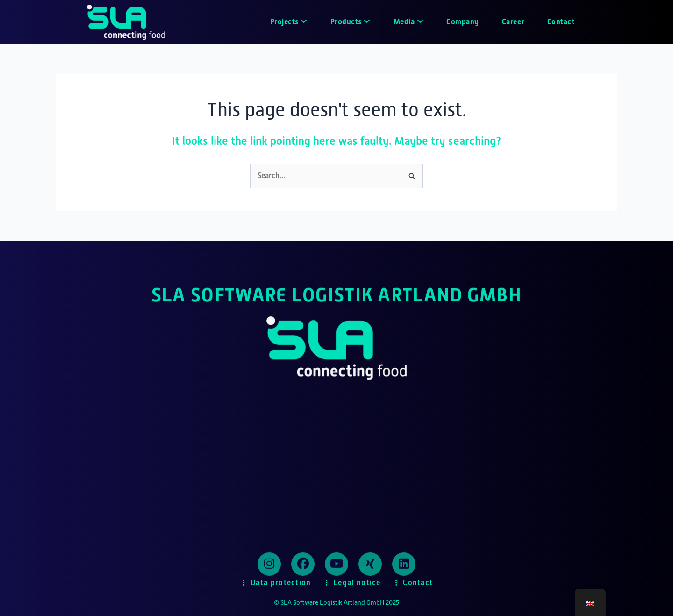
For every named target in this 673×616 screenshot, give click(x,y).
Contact (561, 22)
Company (463, 22)
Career (513, 22)
